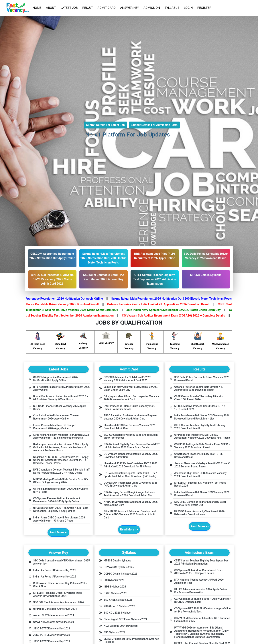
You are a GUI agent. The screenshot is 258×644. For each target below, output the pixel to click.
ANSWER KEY (130, 8)
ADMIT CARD (106, 8)
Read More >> (58, 532)
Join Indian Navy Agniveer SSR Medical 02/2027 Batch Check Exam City (179, 310)
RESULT (88, 8)
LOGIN (188, 8)
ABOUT (51, 8)
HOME (37, 8)
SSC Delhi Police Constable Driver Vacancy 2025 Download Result (61, 304)
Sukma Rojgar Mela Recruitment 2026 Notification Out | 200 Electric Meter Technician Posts (177, 299)
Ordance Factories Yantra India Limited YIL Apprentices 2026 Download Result (164, 304)
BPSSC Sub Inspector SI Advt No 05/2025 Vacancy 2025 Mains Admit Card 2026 (71, 310)
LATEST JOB (69, 8)
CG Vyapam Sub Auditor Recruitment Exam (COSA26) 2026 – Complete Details (179, 316)
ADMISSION (152, 8)
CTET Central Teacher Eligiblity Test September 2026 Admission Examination (68, 316)
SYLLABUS (172, 8)
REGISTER (204, 8)
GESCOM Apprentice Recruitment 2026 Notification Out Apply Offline (63, 299)
